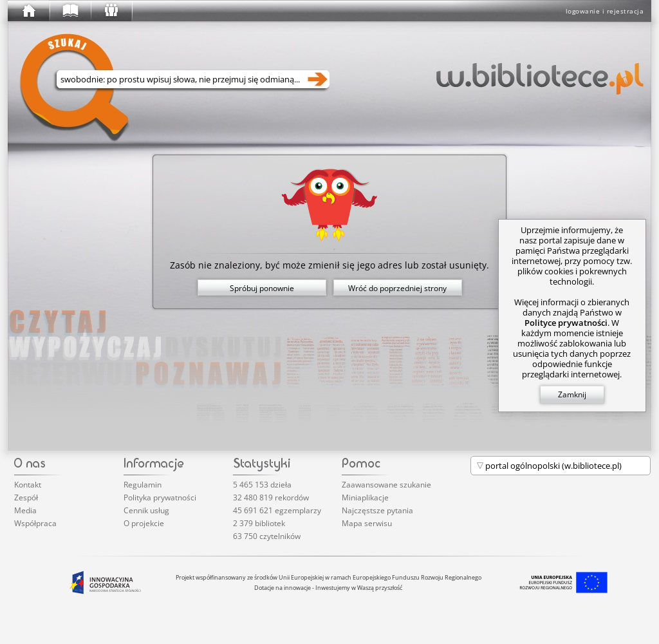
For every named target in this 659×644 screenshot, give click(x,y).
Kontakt (28, 485)
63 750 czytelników (267, 536)
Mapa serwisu (367, 523)
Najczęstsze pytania (377, 510)
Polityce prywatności (566, 323)
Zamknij (572, 394)
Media (25, 510)
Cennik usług (146, 510)
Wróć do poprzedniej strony (397, 288)
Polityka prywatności (160, 497)
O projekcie (144, 523)
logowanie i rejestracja (605, 11)
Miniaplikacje (365, 497)
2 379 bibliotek (259, 523)
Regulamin (143, 485)
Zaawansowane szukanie (386, 485)
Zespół (26, 497)
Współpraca (35, 523)
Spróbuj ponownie (262, 288)
